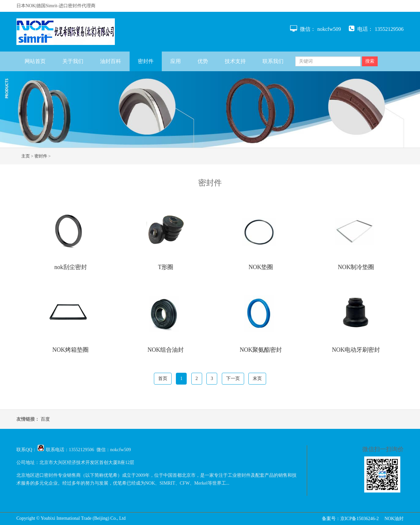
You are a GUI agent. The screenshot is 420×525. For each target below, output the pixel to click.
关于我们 (73, 61)
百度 (45, 419)
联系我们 (273, 61)
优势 (203, 61)
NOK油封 (394, 519)
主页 (26, 156)
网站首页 (35, 61)
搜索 (370, 61)
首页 (163, 378)
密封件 (146, 61)
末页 (257, 378)
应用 (176, 61)
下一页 (233, 378)
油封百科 (111, 61)
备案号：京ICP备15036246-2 (350, 519)
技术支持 (235, 61)
